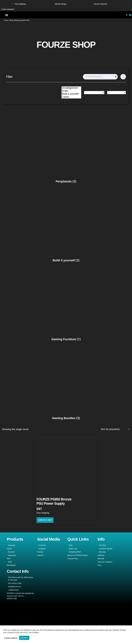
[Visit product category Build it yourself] (66, 226)
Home (6, 20)
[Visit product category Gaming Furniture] (66, 305)
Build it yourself (20, 20)
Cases (71, 97)
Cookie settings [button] (11, 638)
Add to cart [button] (45, 520)
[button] (7, 15)
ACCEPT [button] (24, 638)
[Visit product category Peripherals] (66, 147)
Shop (11, 20)
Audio (71, 91)
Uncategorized (71, 88)
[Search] (116, 77)
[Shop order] (115, 429)
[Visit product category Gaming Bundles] (66, 384)
